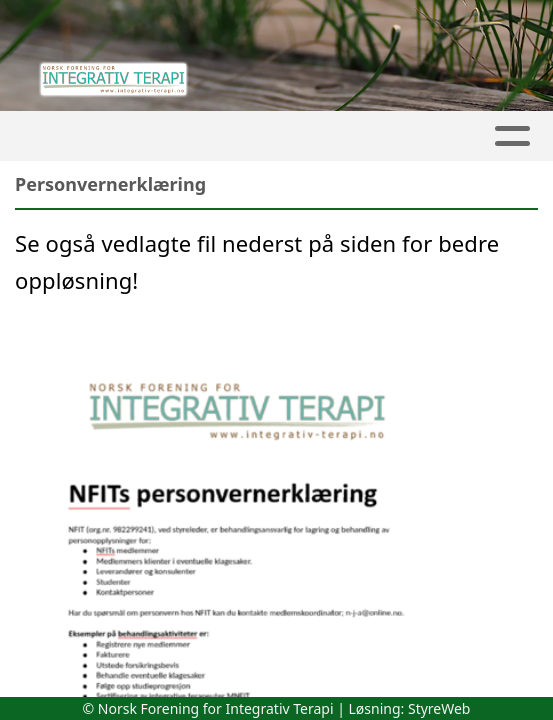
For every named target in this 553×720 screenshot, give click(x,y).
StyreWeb (439, 708)
